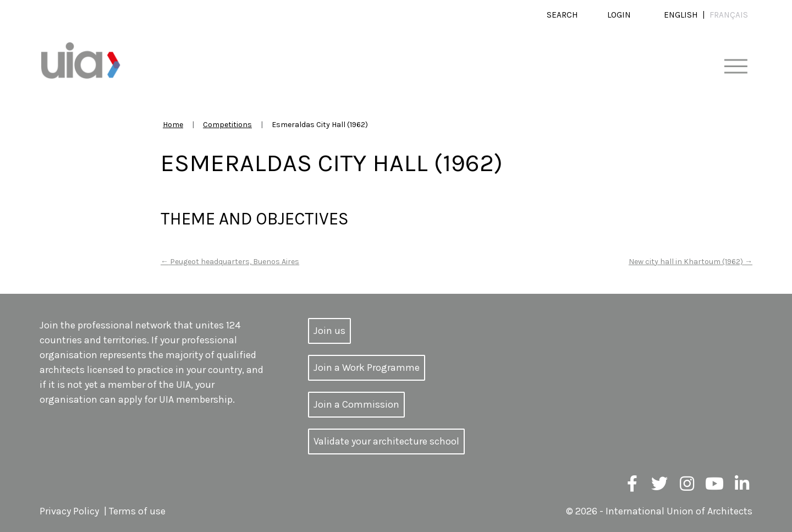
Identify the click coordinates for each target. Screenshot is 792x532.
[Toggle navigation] (736, 67)
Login (619, 15)
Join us (329, 331)
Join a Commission (356, 404)
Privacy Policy (69, 511)
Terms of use (137, 511)
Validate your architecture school (386, 441)
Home (173, 125)
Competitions (227, 125)
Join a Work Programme (367, 368)
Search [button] (562, 15)
